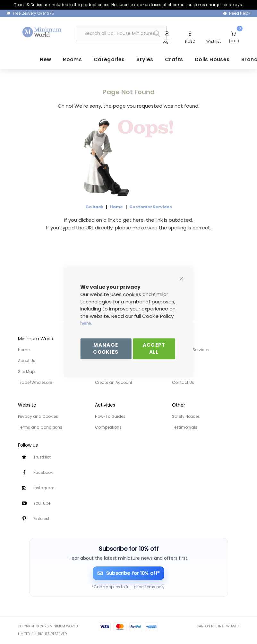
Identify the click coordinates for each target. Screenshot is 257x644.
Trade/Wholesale (35, 382)
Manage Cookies (106, 349)
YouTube (42, 503)
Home (116, 206)
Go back (94, 206)
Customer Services (151, 206)
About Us (27, 361)
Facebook (43, 472)
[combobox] (121, 34)
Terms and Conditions (40, 427)
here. (86, 323)
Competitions (108, 427)
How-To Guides (110, 416)
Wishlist (214, 42)
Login (167, 42)
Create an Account (114, 382)
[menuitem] (59, 59)
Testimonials (185, 427)
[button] (190, 37)
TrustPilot (42, 457)
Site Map (26, 372)
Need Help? (240, 13)
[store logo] (42, 32)
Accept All (154, 349)
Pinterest (41, 519)
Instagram (44, 488)
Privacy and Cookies (38, 416)
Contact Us (183, 382)
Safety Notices (186, 416)
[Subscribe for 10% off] (128, 573)
